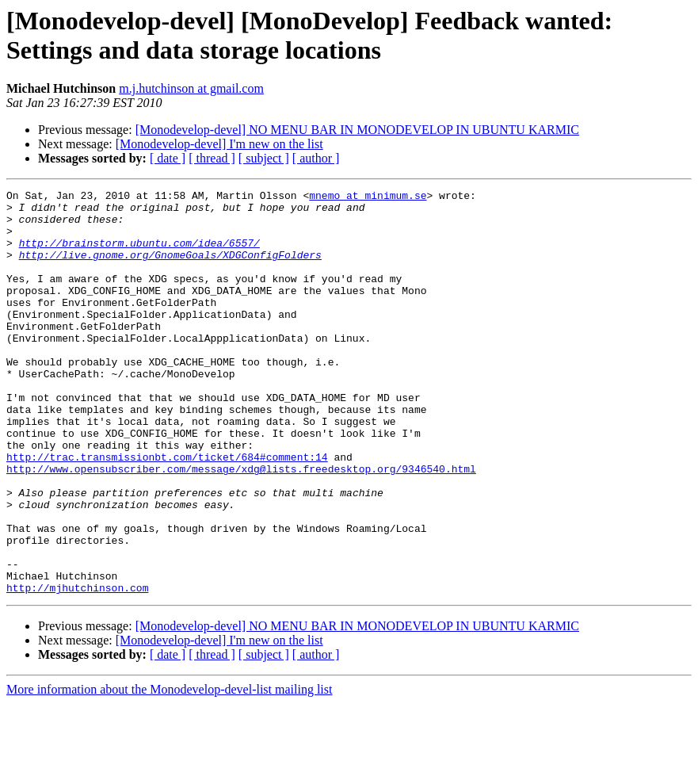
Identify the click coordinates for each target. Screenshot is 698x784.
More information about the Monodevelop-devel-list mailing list (169, 770)
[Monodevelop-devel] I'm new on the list (219, 144)
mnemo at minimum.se (368, 197)
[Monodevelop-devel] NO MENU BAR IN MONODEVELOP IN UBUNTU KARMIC (357, 130)
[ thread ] (212, 158)
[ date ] (168, 158)
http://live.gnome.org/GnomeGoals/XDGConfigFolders (170, 269)
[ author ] (316, 158)
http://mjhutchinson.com (77, 668)
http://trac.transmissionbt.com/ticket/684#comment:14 (167, 511)
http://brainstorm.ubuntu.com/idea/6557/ (139, 254)
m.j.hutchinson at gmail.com (191, 88)
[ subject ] (264, 158)
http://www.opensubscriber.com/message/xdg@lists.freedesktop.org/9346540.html (241, 526)
